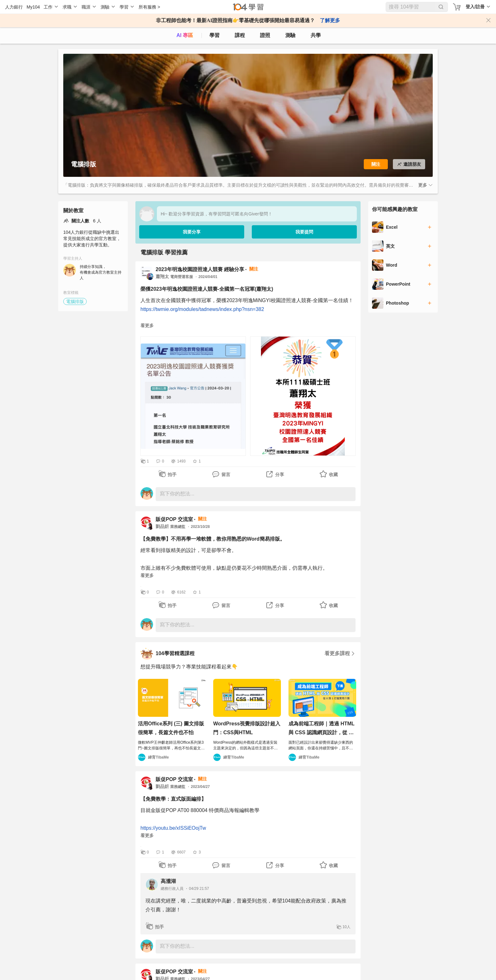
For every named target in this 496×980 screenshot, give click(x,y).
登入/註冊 (475, 7)
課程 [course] (240, 35)
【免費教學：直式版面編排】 (173, 799)
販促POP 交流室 (174, 519)
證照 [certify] (265, 35)
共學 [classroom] (316, 35)
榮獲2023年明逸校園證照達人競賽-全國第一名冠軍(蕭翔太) (207, 289)
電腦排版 (75, 301)
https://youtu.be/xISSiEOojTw (173, 828)
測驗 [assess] (290, 35)
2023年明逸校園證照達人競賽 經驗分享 (200, 269)
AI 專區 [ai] (185, 35)
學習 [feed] (214, 35)
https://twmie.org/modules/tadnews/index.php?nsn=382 (202, 309)
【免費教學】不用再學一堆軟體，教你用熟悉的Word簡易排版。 (213, 539)
